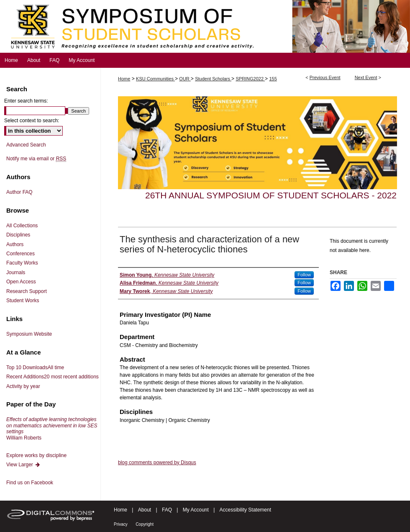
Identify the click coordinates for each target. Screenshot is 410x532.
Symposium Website (29, 334)
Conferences (20, 254)
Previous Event (325, 77)
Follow (304, 275)
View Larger (23, 465)
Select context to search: (32, 121)
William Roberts (52, 428)
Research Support (27, 291)
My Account (196, 510)
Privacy (121, 524)
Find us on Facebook (30, 483)
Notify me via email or (36, 159)
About (145, 510)
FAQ (167, 510)
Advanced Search (26, 145)
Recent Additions (53, 377)
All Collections (22, 226)
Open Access (21, 282)
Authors (15, 244)
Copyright (145, 524)
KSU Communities (155, 79)
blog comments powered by (157, 463)
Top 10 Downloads (35, 368)
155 (273, 79)
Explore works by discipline (36, 455)
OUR (185, 79)
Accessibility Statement (245, 510)
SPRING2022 (250, 79)
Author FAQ (19, 192)
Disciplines (18, 235)
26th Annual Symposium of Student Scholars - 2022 (271, 195)
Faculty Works (22, 263)
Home (124, 79)
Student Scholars (213, 79)
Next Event (366, 77)
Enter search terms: (26, 101)
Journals (16, 272)
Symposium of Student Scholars (205, 26)
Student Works (23, 301)
